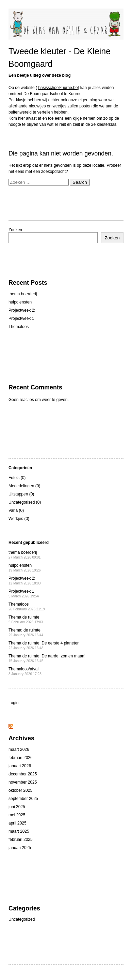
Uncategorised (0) (25, 502)
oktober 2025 (20, 790)
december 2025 (23, 774)
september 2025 (23, 799)
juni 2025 (17, 807)
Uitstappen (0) (21, 494)
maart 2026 (19, 749)
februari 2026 (21, 758)
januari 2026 (20, 766)
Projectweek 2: (22, 310)
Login (13, 703)
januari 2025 (20, 848)
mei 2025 (17, 815)
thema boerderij (23, 294)
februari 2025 (21, 840)
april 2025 (18, 823)
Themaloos (19, 327)
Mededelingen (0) (24, 486)
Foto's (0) (17, 478)
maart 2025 (19, 831)
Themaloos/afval (25, 671)
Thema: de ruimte (26, 632)
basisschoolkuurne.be (58, 88)
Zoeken (15, 230)
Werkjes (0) (19, 519)
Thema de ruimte (26, 619)
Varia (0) (16, 510)
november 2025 (23, 782)
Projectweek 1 (21, 318)
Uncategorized (22, 919)
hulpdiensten (20, 302)
